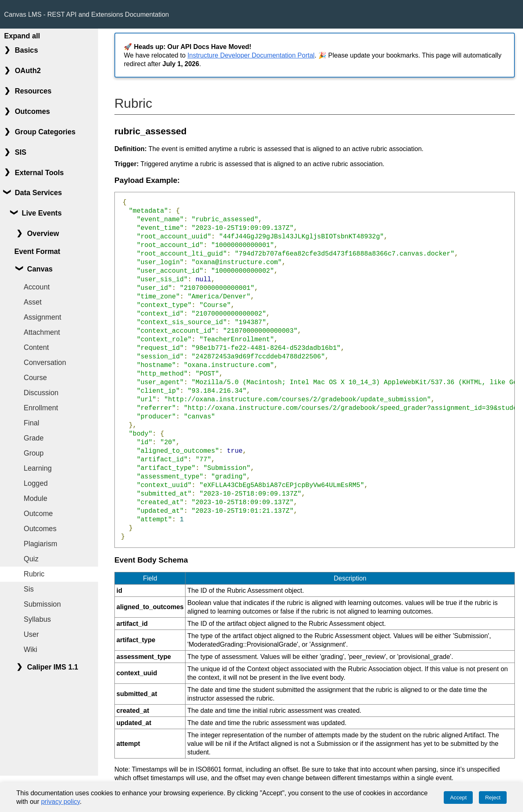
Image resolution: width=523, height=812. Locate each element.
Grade (34, 438)
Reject (493, 798)
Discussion (41, 393)
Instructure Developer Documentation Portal (251, 55)
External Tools (39, 173)
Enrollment (41, 408)
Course (35, 378)
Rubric (34, 574)
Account (37, 287)
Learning (38, 468)
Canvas (40, 269)
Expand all (22, 36)
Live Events (42, 213)
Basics (26, 50)
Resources (33, 91)
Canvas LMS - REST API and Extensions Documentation (86, 14)
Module (36, 498)
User (31, 634)
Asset (33, 302)
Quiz (31, 559)
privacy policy (60, 802)
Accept (458, 798)
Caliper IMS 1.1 (53, 667)
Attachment (42, 332)
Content (36, 347)
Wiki (30, 650)
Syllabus (37, 619)
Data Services (38, 193)
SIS (20, 152)
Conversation (45, 363)
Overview (43, 234)
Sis (29, 589)
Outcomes (32, 111)
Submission (42, 604)
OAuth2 (28, 71)
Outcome (38, 514)
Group (34, 453)
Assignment (42, 317)
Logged (36, 483)
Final (31, 423)
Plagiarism (40, 544)
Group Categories (45, 132)
